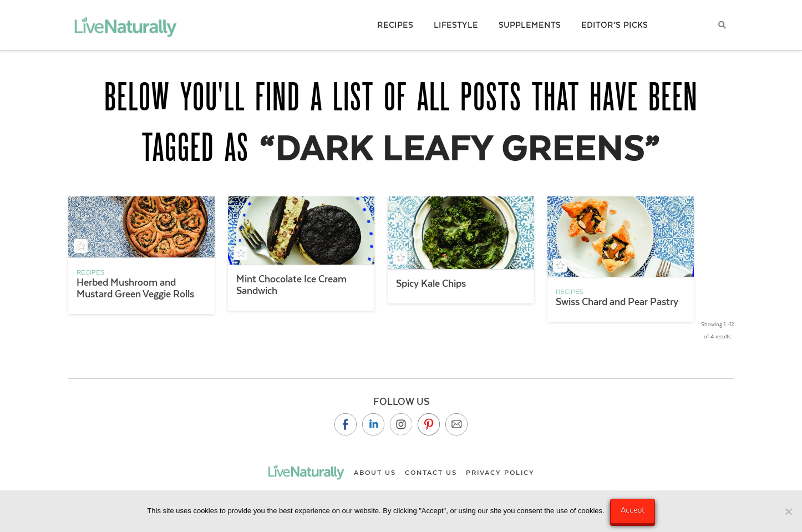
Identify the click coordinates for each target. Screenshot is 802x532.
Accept (633, 510)
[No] (788, 511)
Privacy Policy (500, 473)
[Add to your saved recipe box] (81, 246)
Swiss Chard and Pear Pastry (617, 302)
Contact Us (431, 473)
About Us (375, 473)
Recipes (90, 272)
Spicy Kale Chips (431, 283)
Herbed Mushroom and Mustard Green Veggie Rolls (135, 288)
